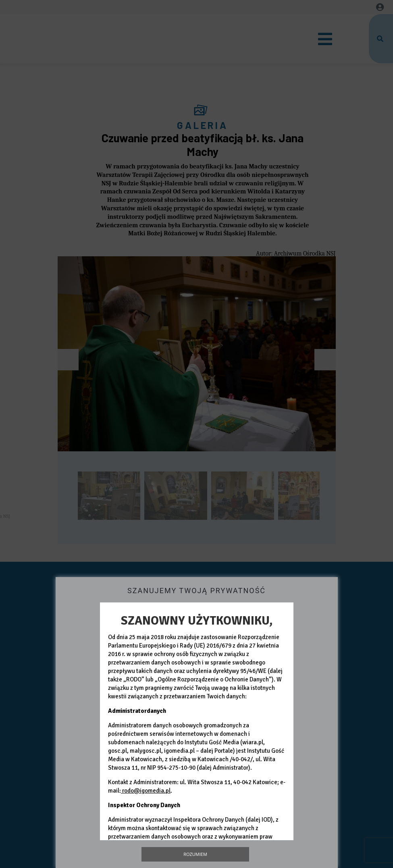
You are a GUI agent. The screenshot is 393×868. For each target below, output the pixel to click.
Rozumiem (195, 854)
